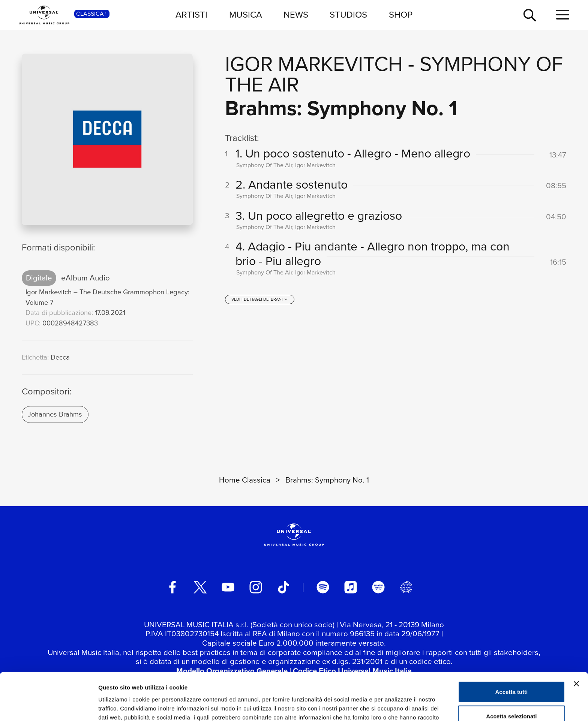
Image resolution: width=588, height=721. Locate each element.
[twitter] (200, 587)
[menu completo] (563, 15)
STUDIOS (348, 15)
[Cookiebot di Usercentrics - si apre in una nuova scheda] (49, 706)
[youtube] (228, 587)
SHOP (401, 15)
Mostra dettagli (394, 706)
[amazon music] (378, 587)
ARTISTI (191, 15)
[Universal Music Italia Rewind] (406, 587)
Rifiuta (512, 696)
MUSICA (246, 15)
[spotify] (323, 587)
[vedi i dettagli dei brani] (259, 299)
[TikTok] (283, 587)
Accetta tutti (512, 647)
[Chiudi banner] (576, 639)
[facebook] (172, 587)
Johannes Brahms (55, 414)
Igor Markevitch (314, 64)
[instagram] (256, 587)
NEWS (296, 15)
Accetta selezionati (511, 672)
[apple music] (351, 587)
